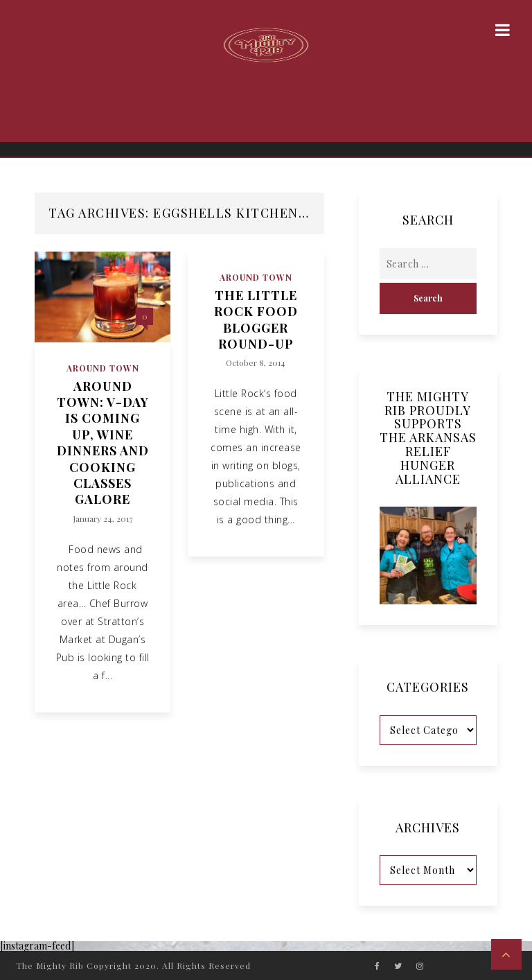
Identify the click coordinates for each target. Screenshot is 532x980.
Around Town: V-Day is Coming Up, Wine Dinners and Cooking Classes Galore (103, 443)
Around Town (103, 368)
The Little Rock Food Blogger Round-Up (256, 320)
